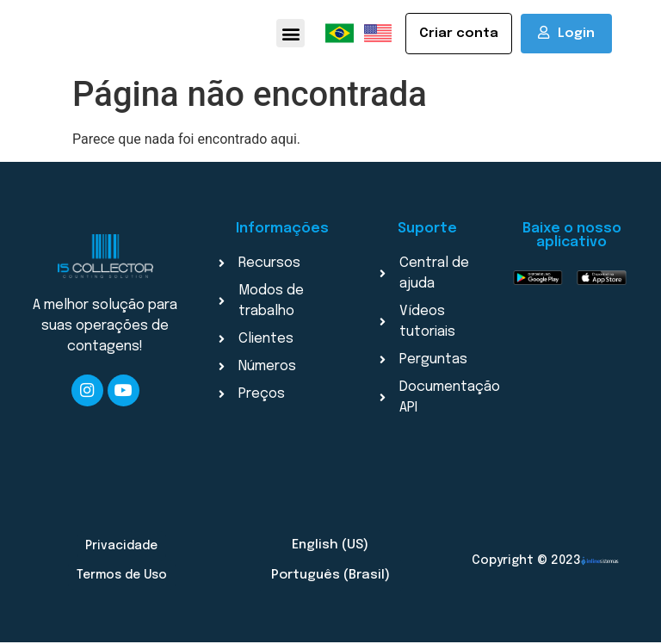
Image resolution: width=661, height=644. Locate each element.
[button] (290, 34)
